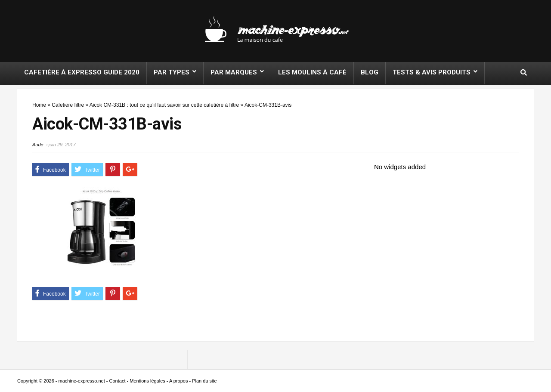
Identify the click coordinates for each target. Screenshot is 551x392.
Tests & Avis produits (432, 72)
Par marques (234, 72)
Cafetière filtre (68, 105)
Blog (370, 72)
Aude (38, 145)
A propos (178, 381)
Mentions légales (147, 381)
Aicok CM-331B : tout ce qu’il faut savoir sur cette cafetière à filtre (164, 105)
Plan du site (204, 381)
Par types (172, 72)
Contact (118, 381)
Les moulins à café (312, 72)
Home (39, 105)
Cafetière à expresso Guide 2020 (82, 72)
